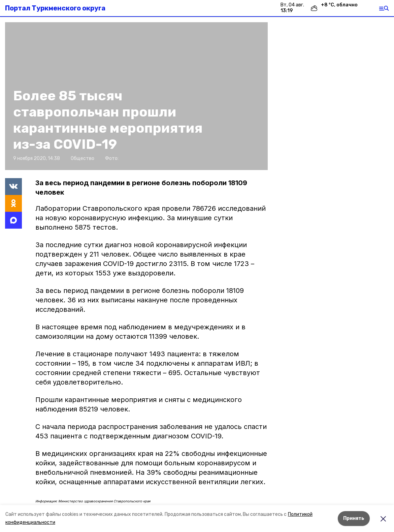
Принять (354, 518)
